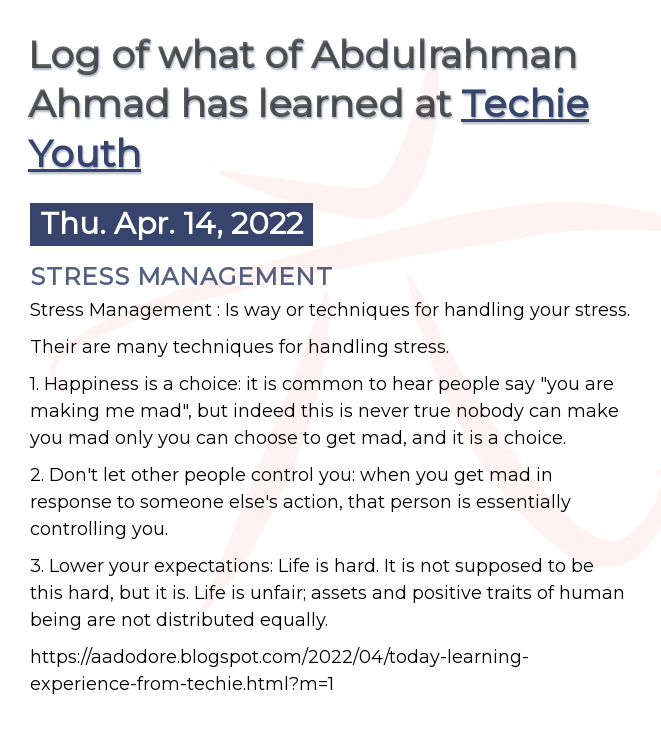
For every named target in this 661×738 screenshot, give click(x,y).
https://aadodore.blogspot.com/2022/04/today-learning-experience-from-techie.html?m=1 (279, 670)
